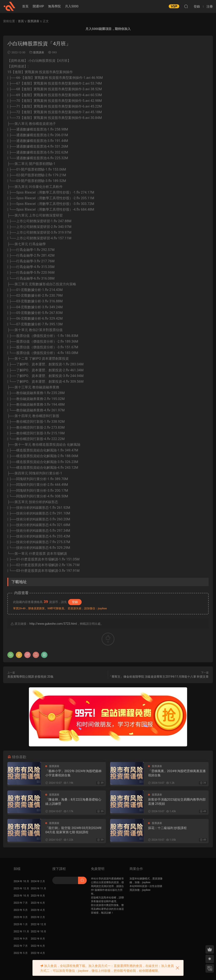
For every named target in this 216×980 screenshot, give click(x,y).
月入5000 (72, 6)
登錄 (75, 602)
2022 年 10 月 (38, 932)
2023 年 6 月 (38, 903)
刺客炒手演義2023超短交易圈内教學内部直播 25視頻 (177, 802)
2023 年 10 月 (21, 896)
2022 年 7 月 (21, 946)
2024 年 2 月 (38, 881)
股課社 (9, 6)
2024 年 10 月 (21, 881)
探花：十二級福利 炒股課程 (167, 828)
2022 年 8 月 (38, 939)
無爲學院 (54, 6)
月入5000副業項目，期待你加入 (108, 29)
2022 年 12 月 (38, 924)
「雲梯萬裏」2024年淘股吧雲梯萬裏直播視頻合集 (177, 773)
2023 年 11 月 (38, 888)
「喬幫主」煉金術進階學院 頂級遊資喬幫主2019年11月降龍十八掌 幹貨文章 (159, 677)
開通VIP (38, 6)
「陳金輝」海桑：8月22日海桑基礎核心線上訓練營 (73, 802)
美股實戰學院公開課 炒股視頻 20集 (30, 677)
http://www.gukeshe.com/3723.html (53, 624)
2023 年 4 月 (38, 910)
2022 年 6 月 (38, 946)
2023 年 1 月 (21, 924)
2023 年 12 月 (21, 888)
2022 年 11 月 (21, 932)
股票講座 (39, 52)
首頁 (25, 6)
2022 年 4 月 (38, 953)
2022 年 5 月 (21, 953)
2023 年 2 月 (38, 917)
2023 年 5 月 (21, 910)
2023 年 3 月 (21, 917)
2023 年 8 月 (38, 896)
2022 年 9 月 (21, 939)
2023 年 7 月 (21, 903)
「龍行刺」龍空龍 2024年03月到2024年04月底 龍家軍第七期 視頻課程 (74, 830)
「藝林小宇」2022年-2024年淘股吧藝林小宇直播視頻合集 (74, 773)
